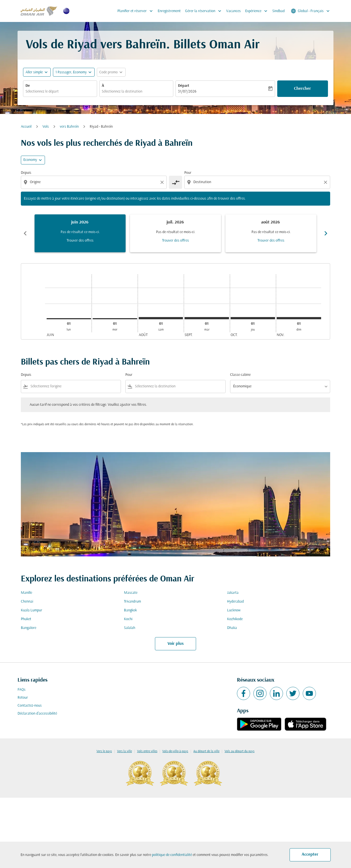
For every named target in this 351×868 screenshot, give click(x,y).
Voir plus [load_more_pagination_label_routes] (176, 644)
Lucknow (234, 610)
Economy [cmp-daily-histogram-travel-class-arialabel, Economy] (30, 160)
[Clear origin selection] (163, 182)
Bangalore (29, 628)
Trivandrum (132, 602)
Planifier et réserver (136, 11)
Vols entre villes (147, 751)
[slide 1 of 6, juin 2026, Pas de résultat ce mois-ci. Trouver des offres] (80, 233)
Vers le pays (104, 751)
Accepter (310, 855)
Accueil (26, 127)
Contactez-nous (30, 706)
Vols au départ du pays (240, 751)
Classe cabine (240, 375)
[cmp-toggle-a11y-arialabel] (175, 182)
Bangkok (130, 610)
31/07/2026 (187, 92)
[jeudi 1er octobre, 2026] (253, 318)
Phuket (26, 619)
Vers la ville (124, 751)
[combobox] (60, 92)
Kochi (128, 619)
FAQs (22, 690)
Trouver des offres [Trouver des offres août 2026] (271, 241)
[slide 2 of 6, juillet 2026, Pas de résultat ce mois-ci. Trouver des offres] (175, 233)
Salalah (130, 628)
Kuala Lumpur (32, 610)
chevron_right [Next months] (326, 233)
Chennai (27, 602)
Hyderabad (235, 602)
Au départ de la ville (206, 751)
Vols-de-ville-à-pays (175, 751)
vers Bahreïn (69, 127)
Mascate (131, 593)
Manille (26, 593)
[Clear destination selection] (326, 182)
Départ (184, 86)
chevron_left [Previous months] (25, 233)
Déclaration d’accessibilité (37, 714)
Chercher (302, 89)
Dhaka (232, 628)
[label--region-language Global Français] (311, 11)
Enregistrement (169, 11)
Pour (188, 173)
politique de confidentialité (172, 855)
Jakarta (233, 593)
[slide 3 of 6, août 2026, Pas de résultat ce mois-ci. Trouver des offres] (271, 233)
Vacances (233, 11)
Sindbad (278, 11)
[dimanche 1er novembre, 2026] (299, 318)
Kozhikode (235, 619)
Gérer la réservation (205, 11)
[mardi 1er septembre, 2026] (207, 318)
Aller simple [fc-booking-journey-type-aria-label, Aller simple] (34, 72)
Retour (23, 698)
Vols (46, 127)
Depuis (26, 173)
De (28, 86)
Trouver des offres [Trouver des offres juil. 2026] (175, 241)
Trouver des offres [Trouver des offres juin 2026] (80, 241)
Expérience (258, 11)
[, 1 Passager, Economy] (71, 72)
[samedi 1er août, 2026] (161, 318)
